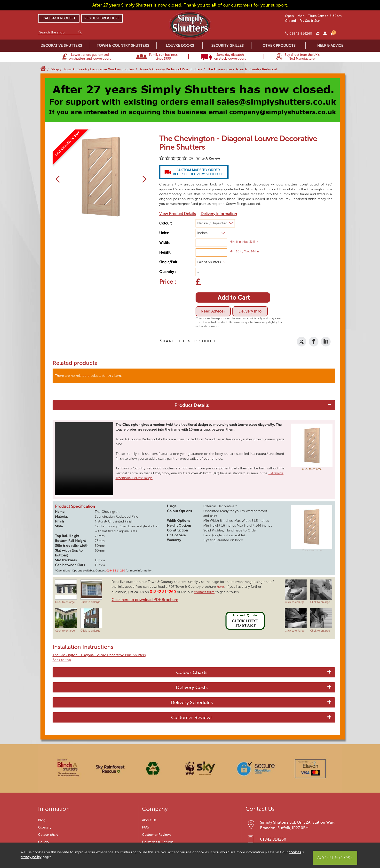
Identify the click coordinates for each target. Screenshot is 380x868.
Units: (164, 233)
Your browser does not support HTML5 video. (84, 459)
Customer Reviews (192, 717)
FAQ (145, 827)
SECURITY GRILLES (227, 46)
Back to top (62, 660)
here (220, 587)
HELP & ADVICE (330, 46)
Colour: (166, 223)
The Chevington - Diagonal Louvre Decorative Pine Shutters (99, 655)
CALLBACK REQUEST (59, 18)
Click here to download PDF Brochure (145, 600)
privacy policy (31, 857)
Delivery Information (219, 214)
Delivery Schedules (192, 702)
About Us (149, 820)
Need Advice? (214, 311)
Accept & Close (335, 858)
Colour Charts (192, 672)
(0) (191, 158)
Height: (165, 252)
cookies (295, 852)
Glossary (45, 827)
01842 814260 (273, 839)
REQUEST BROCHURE (102, 18)
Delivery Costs (192, 687)
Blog (42, 820)
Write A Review (208, 158)
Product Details (192, 405)
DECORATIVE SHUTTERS (61, 46)
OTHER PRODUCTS (279, 46)
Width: (165, 243)
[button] (56, 179)
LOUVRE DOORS (180, 46)
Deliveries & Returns (158, 842)
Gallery (44, 842)
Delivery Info (252, 311)
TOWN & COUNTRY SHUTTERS (123, 46)
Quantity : (168, 272)
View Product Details (178, 214)
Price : (168, 282)
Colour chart (48, 835)
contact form (204, 592)
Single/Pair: (169, 262)
